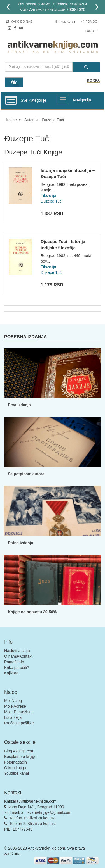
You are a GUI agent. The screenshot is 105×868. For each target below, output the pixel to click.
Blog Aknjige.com (19, 751)
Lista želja (13, 717)
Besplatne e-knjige (20, 757)
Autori (30, 120)
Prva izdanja (19, 405)
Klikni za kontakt (42, 818)
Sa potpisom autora (26, 474)
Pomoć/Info (14, 662)
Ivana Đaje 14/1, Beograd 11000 (36, 807)
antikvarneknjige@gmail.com (46, 812)
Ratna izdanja (20, 543)
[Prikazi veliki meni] (63, 99)
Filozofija (48, 196)
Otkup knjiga (15, 768)
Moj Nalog (13, 701)
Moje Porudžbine (19, 712)
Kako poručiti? (17, 667)
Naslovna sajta (17, 651)
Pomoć (91, 22)
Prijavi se (68, 22)
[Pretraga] (86, 67)
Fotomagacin (16, 762)
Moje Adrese (15, 706)
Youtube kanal (17, 773)
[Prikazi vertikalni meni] (11, 101)
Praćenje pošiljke (19, 723)
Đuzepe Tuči (53, 120)
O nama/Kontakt (18, 656)
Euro (91, 31)
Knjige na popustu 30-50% (32, 612)
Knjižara (11, 673)
